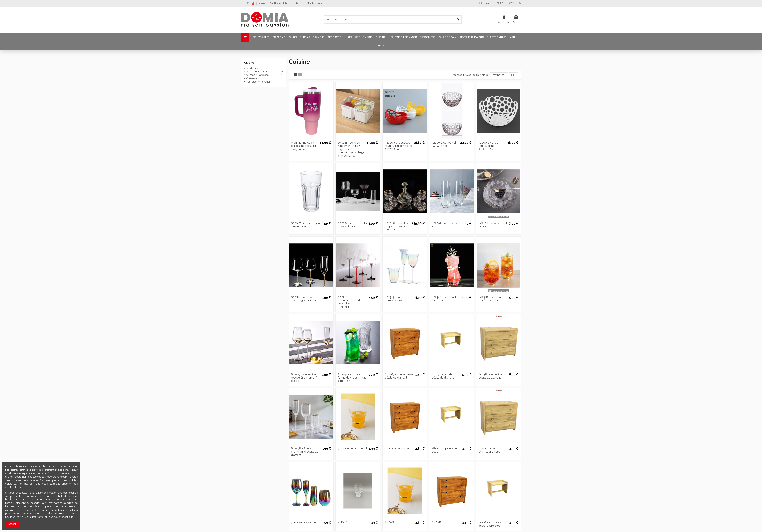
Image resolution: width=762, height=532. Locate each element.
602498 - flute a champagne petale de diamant (305, 452)
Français (486, 3)
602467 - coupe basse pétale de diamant (399, 376)
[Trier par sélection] (499, 75)
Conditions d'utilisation (281, 3)
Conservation (254, 78)
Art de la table (254, 68)
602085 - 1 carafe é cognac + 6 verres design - (397, 226)
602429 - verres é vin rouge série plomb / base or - (304, 378)
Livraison (299, 3)
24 (514, 75)
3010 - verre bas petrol (399, 448)
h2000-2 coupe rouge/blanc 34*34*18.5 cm (488, 146)
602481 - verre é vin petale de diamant (491, 376)
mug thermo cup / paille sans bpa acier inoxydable (304, 146)
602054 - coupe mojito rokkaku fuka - (352, 225)
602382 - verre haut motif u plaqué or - (491, 299)
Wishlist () (515, 3)
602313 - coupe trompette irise (395, 299)
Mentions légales (315, 3)
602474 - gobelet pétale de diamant (443, 376)
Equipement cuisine (258, 71)
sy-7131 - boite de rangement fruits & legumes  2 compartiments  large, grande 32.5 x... (351, 149)
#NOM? (343, 522)
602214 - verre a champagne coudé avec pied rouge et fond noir (350, 302)
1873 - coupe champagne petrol (490, 450)
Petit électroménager (258, 82)
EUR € (501, 3)
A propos (263, 3)
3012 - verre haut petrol (352, 448)
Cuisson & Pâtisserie (257, 75)
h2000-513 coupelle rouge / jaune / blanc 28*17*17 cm (398, 146)
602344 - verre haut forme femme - (444, 299)
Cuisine (249, 63)
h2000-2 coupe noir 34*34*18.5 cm (444, 144)
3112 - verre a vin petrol (305, 522)
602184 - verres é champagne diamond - (305, 299)
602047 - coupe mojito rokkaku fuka (305, 225)
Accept (12, 524)
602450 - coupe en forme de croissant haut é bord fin (353, 378)
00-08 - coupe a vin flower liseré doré (491, 524)
